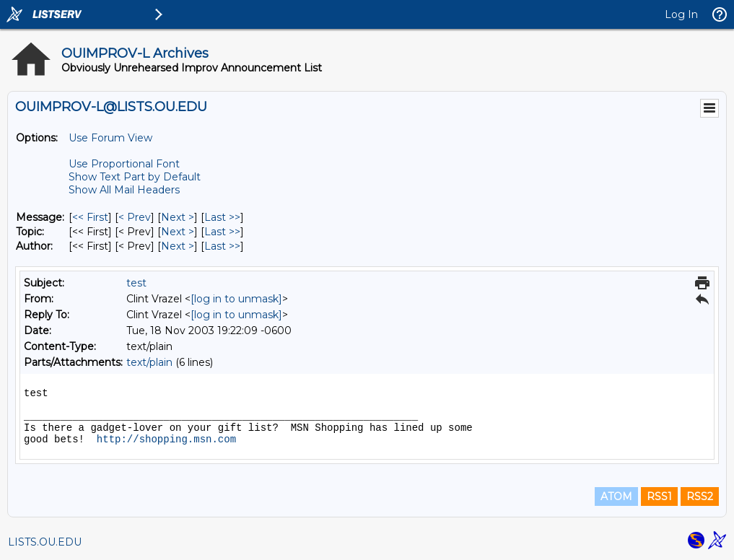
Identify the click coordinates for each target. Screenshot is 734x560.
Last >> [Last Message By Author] (222, 246)
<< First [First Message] (90, 217)
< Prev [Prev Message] (135, 217)
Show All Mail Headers (124, 190)
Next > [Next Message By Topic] (178, 232)
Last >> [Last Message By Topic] (222, 232)
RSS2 (700, 496)
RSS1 (659, 496)
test (136, 283)
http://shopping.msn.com (166, 439)
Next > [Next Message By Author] (178, 246)
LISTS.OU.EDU (45, 542)
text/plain (149, 362)
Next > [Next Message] (178, 217)
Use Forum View (110, 138)
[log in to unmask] (236, 299)
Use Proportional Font (124, 164)
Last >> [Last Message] (222, 217)
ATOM (616, 496)
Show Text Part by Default (135, 177)
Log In (681, 14)
